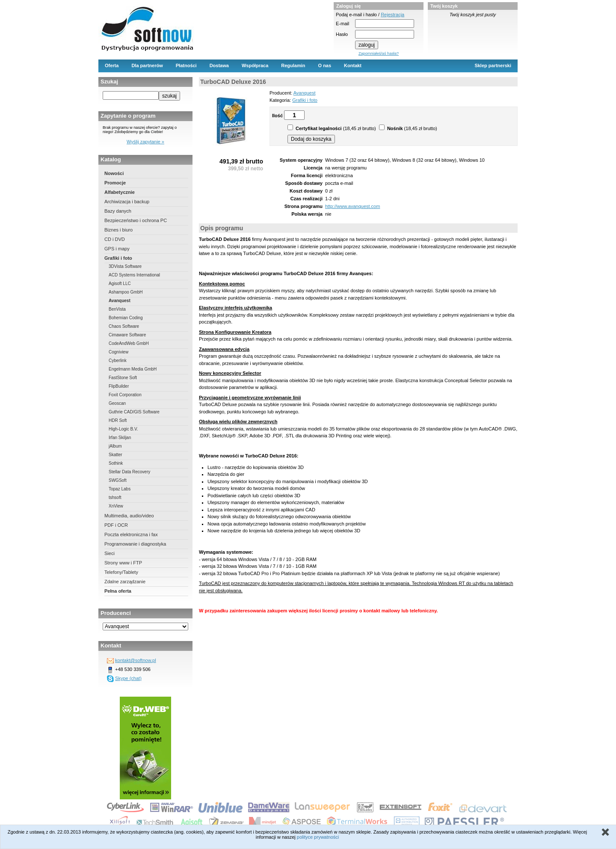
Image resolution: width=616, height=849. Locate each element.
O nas (325, 65)
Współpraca (255, 65)
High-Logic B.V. (123, 429)
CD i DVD (115, 239)
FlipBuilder (119, 386)
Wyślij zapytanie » (145, 142)
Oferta (112, 65)
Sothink (116, 463)
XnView (116, 506)
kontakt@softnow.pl (136, 660)
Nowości (114, 173)
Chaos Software (124, 326)
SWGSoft (118, 480)
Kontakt (353, 65)
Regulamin (293, 65)
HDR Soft (118, 420)
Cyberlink (118, 361)
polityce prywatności (318, 837)
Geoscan (117, 403)
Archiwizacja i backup (127, 202)
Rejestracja (392, 15)
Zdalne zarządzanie (125, 582)
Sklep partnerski (493, 65)
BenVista (117, 309)
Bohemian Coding (126, 318)
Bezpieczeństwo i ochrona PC (136, 220)
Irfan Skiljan (120, 438)
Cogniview (118, 352)
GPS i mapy (117, 249)
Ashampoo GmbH (126, 292)
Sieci (110, 553)
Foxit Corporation (125, 395)
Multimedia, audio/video (129, 516)
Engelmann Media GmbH (133, 369)
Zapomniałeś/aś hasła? (379, 53)
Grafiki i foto (118, 258)
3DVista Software (125, 266)
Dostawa (219, 65)
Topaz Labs (120, 489)
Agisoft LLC (120, 283)
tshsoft (115, 497)
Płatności (186, 65)
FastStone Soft (123, 378)
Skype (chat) (128, 678)
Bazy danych (118, 211)
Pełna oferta (118, 591)
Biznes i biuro (118, 230)
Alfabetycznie (120, 192)
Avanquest (120, 301)
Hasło (342, 34)
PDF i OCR (116, 525)
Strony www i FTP (123, 563)
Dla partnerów (147, 65)
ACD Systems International (134, 275)
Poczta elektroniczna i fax (131, 534)
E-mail (342, 24)
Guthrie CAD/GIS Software (134, 412)
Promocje (115, 183)
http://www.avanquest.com (352, 206)
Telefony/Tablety (121, 572)
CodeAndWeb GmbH (129, 343)
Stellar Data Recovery (129, 472)
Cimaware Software (127, 335)
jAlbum (115, 446)
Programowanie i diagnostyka (135, 544)
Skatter (115, 455)
